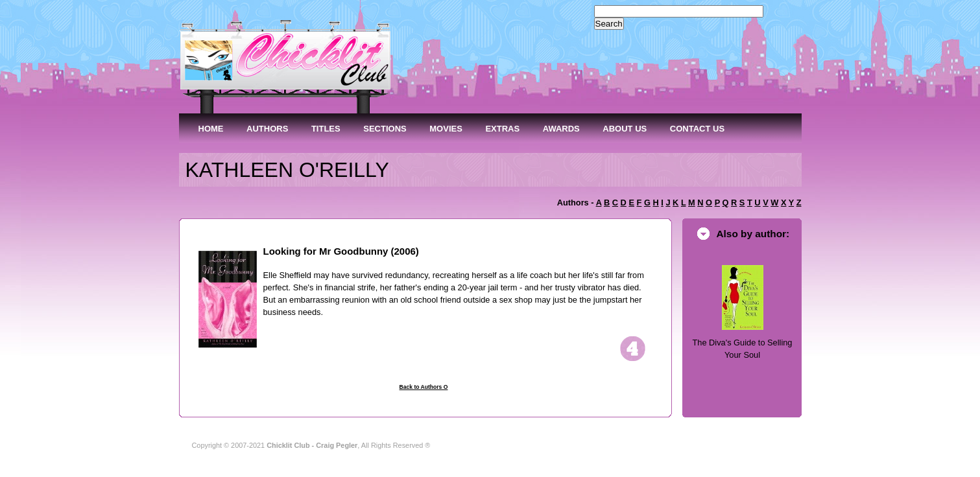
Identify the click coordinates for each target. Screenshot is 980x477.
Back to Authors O (424, 387)
